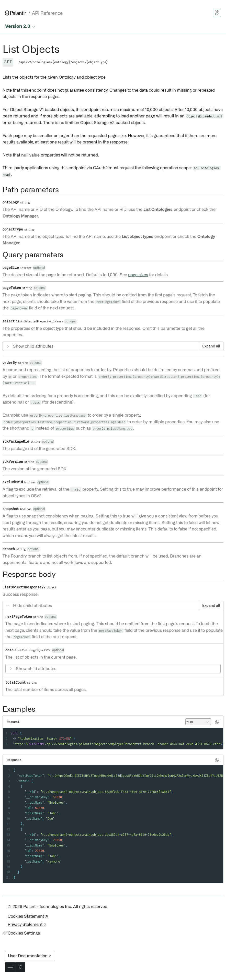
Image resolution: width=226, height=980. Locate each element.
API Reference (47, 13)
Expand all (211, 346)
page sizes (138, 275)
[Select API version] (21, 27)
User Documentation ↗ (30, 956)
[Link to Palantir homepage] (16, 13)
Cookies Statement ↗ (28, 916)
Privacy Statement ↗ (27, 925)
